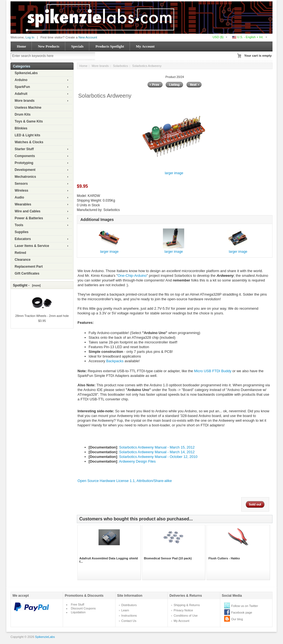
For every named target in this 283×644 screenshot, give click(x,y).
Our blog (237, 619)
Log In (30, 37)
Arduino (21, 80)
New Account (88, 37)
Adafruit (21, 94)
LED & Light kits (27, 135)
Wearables (23, 204)
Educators (23, 239)
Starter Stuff (24, 149)
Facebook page (242, 612)
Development (25, 170)
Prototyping (24, 163)
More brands (25, 101)
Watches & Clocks (29, 142)
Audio (19, 197)
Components (25, 156)
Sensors (21, 184)
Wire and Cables (27, 211)
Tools (19, 225)
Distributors (129, 605)
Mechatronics (25, 177)
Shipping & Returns (187, 605)
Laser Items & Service (32, 246)
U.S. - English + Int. (248, 37)
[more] (36, 285)
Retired (20, 253)
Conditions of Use (186, 616)
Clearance (23, 260)
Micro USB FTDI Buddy (213, 371)
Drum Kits (23, 114)
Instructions (129, 616)
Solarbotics (120, 66)
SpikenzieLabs (26, 73)
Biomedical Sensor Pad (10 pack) (168, 558)
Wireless (21, 191)
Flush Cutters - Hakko (224, 558)
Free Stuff (77, 604)
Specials (78, 46)
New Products (49, 46)
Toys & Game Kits (29, 121)
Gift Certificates (27, 273)
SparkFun (22, 87)
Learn (125, 610)
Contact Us (129, 621)
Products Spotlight (110, 46)
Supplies (22, 232)
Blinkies (21, 128)
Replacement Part (29, 267)
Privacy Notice (183, 610)
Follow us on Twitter (245, 606)
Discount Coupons (83, 608)
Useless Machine (28, 108)
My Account (145, 46)
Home (21, 46)
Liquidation (78, 612)
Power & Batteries (29, 218)
